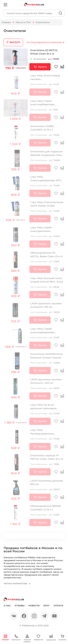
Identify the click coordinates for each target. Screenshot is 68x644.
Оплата (58, 606)
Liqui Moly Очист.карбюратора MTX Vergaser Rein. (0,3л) (46, 180)
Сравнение (51, 638)
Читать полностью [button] (16, 584)
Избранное (39, 638)
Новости (34, 606)
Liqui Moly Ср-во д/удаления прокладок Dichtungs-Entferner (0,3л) (46, 408)
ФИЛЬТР (15, 42)
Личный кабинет (27, 639)
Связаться (16, 638)
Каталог (6, 638)
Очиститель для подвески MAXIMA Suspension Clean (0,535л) (47, 155)
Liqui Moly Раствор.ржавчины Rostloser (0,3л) (42, 433)
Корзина (62, 638)
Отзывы (20, 606)
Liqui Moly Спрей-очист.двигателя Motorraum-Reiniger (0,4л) (46, 231)
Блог (47, 606)
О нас (7, 606)
